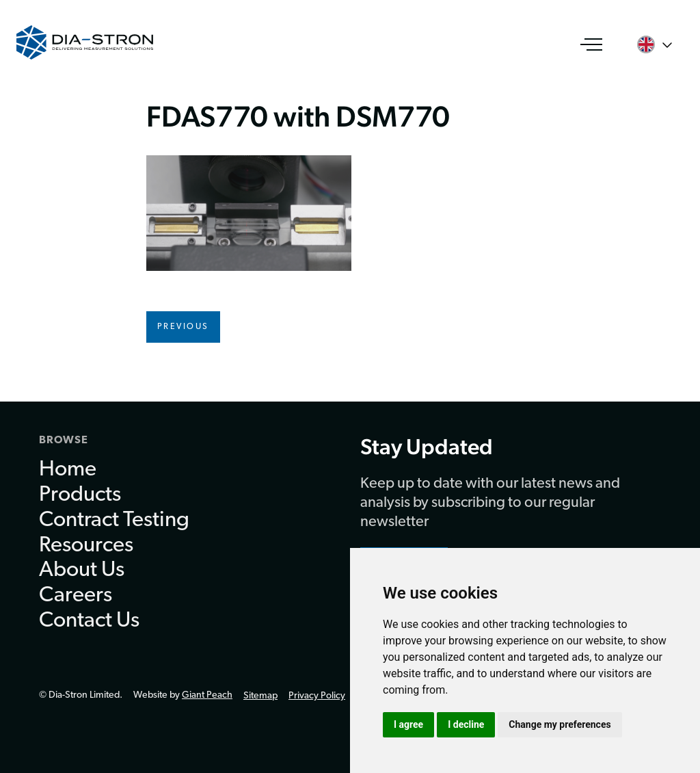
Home (68, 470)
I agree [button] (408, 724)
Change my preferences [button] (560, 724)
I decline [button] (466, 724)
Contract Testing (114, 521)
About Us (82, 571)
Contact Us (89, 621)
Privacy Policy (317, 696)
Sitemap (260, 696)
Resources (86, 546)
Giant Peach (207, 695)
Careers (76, 596)
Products (80, 495)
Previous (183, 327)
